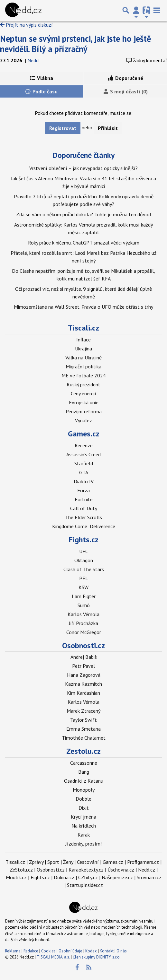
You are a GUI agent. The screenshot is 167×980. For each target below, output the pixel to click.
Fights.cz (84, 540)
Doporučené (126, 78)
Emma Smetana (83, 729)
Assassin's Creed (83, 454)
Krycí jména (83, 817)
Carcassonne (84, 763)
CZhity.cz (88, 877)
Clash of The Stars (84, 569)
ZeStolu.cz (21, 870)
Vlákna (42, 78)
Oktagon (84, 560)
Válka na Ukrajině (83, 357)
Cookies (48, 951)
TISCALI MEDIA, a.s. (53, 957)
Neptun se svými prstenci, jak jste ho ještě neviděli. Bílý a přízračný (75, 44)
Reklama (13, 951)
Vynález (83, 420)
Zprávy (36, 862)
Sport (53, 862)
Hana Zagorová (84, 675)
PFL (84, 578)
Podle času (42, 91)
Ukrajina (83, 348)
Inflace (83, 340)
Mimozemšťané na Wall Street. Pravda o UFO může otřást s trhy (83, 307)
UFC (84, 551)
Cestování (88, 862)
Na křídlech (84, 826)
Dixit (84, 808)
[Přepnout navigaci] (136, 10)
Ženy (68, 862)
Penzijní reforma (84, 411)
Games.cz (84, 434)
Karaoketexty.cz (86, 870)
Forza (83, 490)
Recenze (84, 445)
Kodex (92, 951)
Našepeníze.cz (117, 877)
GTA (84, 472)
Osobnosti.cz (83, 645)
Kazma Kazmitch (83, 684)
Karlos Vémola (83, 614)
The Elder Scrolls (83, 517)
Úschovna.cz (121, 870)
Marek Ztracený (83, 711)
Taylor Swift (83, 720)
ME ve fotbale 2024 (84, 375)
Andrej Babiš (84, 657)
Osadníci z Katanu (84, 781)
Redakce (31, 951)
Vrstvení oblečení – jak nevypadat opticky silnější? (83, 168)
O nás (122, 951)
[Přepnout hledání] (126, 10)
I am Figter (84, 596)
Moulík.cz (16, 877)
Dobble (83, 799)
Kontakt (107, 951)
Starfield (84, 463)
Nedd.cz (147, 870)
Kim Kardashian (83, 693)
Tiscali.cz (83, 328)
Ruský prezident (83, 384)
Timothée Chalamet (84, 738)
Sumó (84, 605)
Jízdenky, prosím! (83, 844)
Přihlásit (108, 128)
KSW (83, 587)
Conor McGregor (84, 632)
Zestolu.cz (83, 751)
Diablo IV (84, 481)
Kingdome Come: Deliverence (84, 526)
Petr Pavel (83, 666)
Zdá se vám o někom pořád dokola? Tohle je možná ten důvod (83, 214)
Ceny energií (83, 393)
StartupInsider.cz (85, 885)
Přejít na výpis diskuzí (26, 25)
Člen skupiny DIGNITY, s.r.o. (97, 957)
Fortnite (84, 499)
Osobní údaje (70, 951)
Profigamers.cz (143, 862)
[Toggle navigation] (157, 10)
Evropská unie (84, 402)
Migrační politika (83, 366)
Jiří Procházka (83, 623)
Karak (84, 835)
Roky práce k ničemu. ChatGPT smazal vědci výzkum (84, 243)
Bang (84, 772)
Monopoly (84, 790)
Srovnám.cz (149, 877)
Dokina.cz (64, 877)
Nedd (33, 60)
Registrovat (63, 128)
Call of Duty (84, 508)
